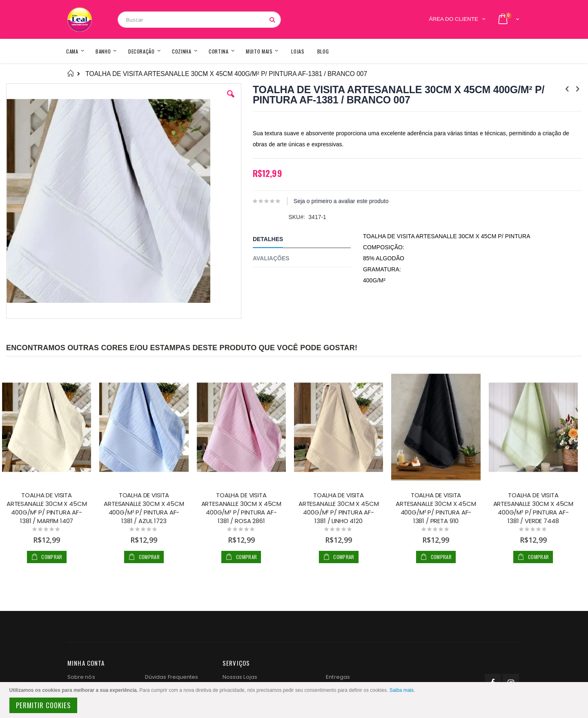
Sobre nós (81, 677)
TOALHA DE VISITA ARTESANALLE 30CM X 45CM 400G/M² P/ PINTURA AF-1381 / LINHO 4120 (339, 508)
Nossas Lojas (240, 677)
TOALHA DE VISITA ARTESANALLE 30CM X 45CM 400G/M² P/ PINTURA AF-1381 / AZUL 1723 (144, 508)
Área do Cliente (453, 19)
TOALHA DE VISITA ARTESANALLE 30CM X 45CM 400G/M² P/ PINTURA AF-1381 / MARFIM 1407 (47, 508)
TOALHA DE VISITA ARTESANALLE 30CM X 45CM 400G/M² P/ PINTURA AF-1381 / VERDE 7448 (533, 508)
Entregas (338, 677)
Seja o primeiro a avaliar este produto (341, 201)
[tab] (308, 240)
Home (70, 74)
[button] (231, 100)
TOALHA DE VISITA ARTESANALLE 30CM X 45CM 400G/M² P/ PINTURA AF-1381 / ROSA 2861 (242, 508)
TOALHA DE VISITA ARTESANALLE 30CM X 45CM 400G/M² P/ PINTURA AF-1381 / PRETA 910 (436, 508)
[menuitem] (323, 51)
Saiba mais (402, 690)
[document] (295, 700)
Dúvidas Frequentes (171, 677)
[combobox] (199, 20)
